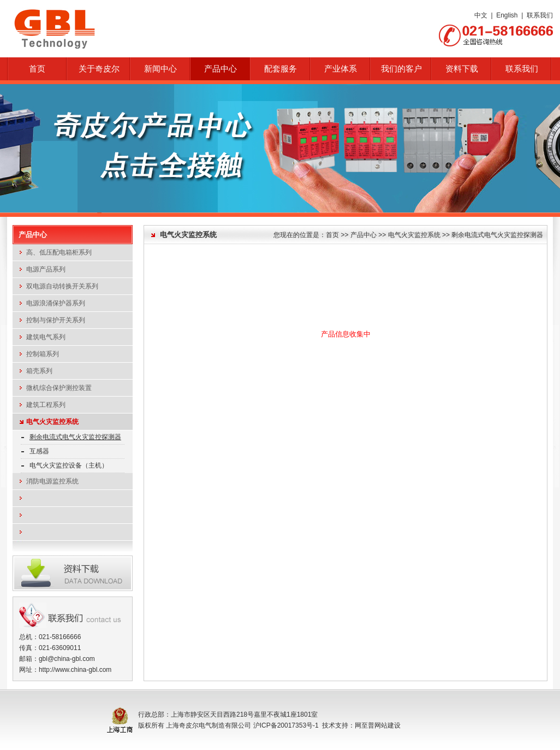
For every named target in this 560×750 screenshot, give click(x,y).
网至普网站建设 (378, 725)
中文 (481, 15)
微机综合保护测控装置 (59, 388)
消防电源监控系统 (52, 481)
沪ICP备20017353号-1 (286, 725)
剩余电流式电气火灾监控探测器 (75, 437)
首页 (37, 69)
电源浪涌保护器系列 (56, 303)
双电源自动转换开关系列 (62, 286)
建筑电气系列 (46, 337)
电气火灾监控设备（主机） (69, 465)
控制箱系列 (43, 354)
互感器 (39, 451)
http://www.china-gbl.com (75, 670)
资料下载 (462, 69)
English (507, 15)
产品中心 (364, 235)
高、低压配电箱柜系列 (59, 252)
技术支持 (335, 725)
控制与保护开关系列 (56, 320)
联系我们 (540, 15)
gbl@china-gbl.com (67, 659)
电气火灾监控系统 (52, 422)
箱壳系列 (39, 371)
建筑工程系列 (46, 405)
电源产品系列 (46, 269)
